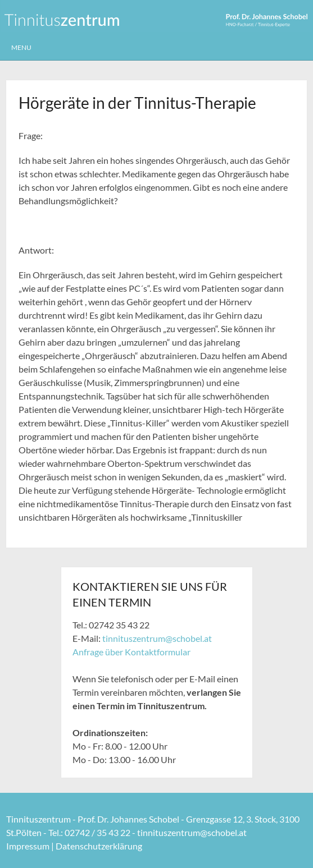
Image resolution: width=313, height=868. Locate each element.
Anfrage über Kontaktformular (131, 652)
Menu (21, 47)
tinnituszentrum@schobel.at (157, 638)
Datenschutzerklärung (99, 846)
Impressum (28, 846)
